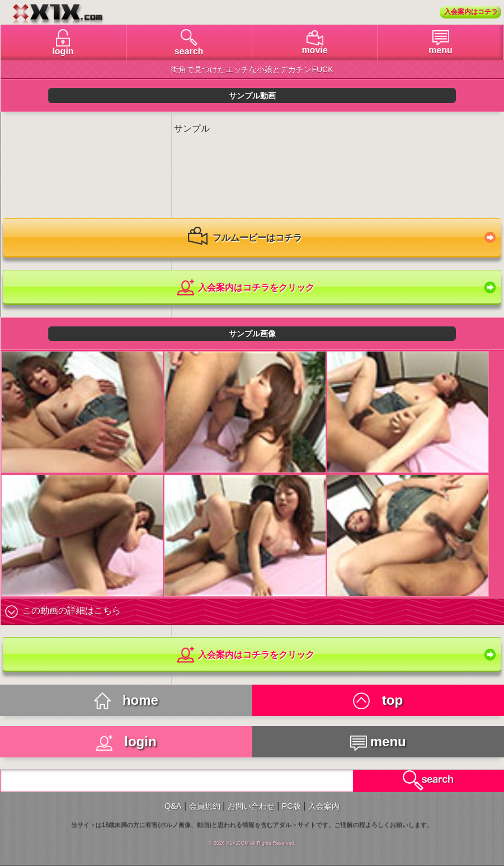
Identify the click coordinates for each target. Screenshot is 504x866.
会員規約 (205, 806)
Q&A (173, 806)
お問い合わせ (251, 806)
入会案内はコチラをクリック (245, 288)
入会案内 (324, 806)
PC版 (291, 806)
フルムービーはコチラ (245, 238)
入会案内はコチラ (471, 12)
